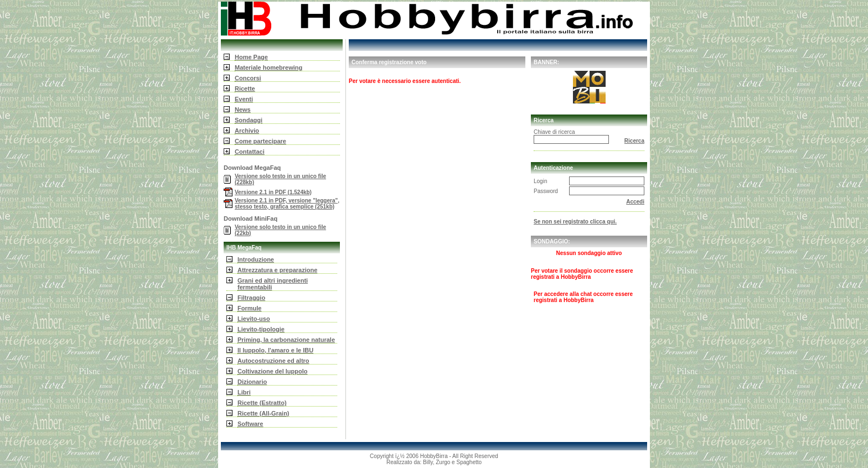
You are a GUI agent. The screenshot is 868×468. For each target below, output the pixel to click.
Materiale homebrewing (268, 67)
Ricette (245, 89)
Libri (244, 392)
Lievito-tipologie (261, 329)
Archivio (247, 131)
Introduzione (256, 259)
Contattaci (250, 152)
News (243, 110)
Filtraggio (251, 298)
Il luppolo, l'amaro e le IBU (275, 350)
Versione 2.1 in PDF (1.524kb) (273, 192)
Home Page (251, 57)
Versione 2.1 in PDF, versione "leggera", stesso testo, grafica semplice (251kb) (287, 204)
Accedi (635, 202)
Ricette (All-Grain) (263, 413)
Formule (249, 308)
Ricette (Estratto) (262, 403)
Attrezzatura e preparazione (277, 270)
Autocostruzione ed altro (273, 361)
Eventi (244, 99)
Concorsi (248, 78)
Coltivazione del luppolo (273, 371)
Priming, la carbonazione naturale (286, 340)
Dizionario (252, 382)
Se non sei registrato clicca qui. (575, 222)
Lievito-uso (254, 319)
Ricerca (634, 141)
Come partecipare (260, 141)
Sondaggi (249, 120)
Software (250, 424)
